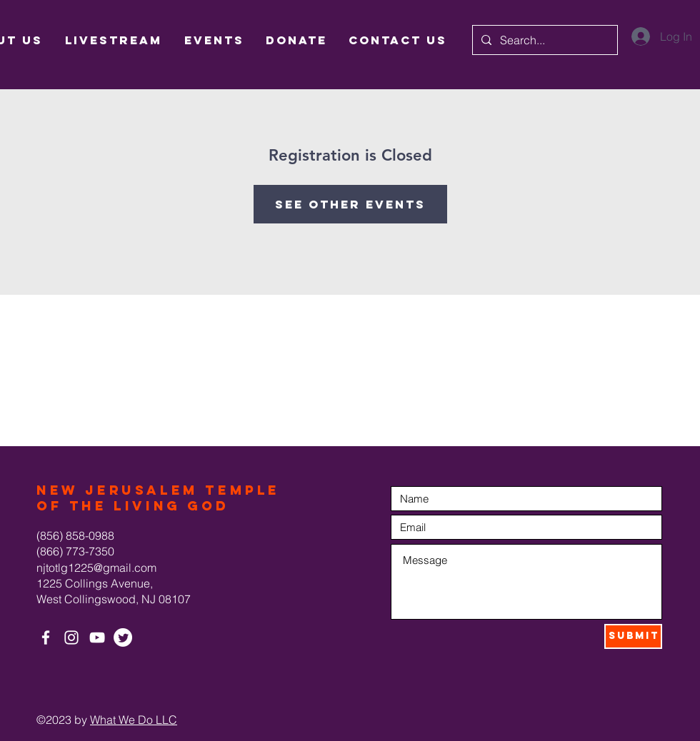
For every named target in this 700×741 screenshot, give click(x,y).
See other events (350, 204)
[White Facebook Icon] (46, 637)
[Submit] (633, 636)
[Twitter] (123, 637)
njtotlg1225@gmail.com (96, 568)
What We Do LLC (134, 720)
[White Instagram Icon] (71, 637)
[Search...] (544, 40)
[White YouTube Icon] (97, 637)
